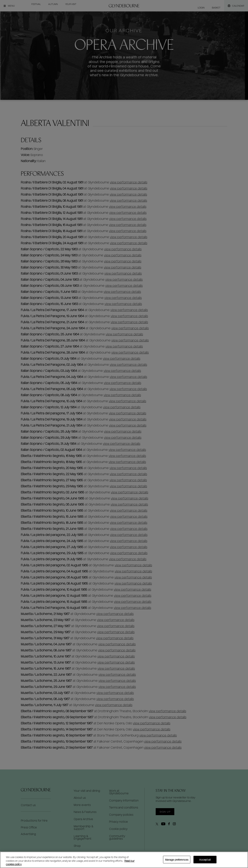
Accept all (205, 859)
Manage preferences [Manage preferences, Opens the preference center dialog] (177, 859)
